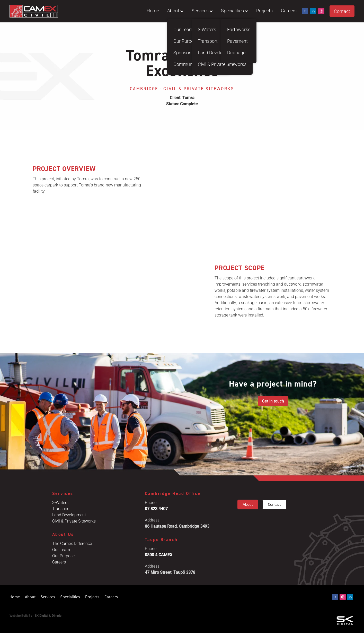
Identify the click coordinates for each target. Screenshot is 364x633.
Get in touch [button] (273, 401)
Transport (61, 508)
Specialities (234, 11)
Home (153, 11)
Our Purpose (63, 556)
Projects (264, 11)
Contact (342, 11)
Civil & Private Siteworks (74, 521)
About (175, 11)
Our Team (61, 549)
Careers (289, 11)
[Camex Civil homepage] (44, 11)
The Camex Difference (72, 543)
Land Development (69, 515)
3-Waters (60, 502)
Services (202, 11)
